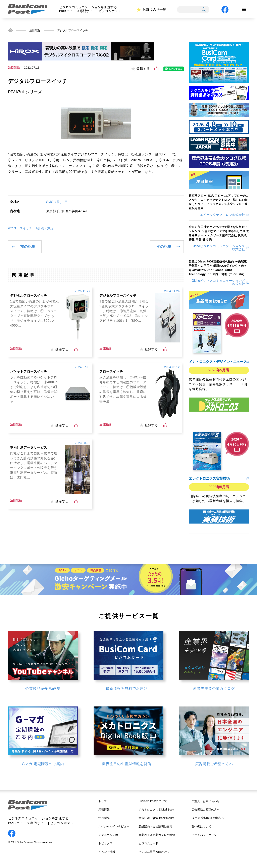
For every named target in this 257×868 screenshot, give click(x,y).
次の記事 (164, 247)
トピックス (105, 843)
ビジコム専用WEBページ (154, 852)
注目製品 (35, 30)
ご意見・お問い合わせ (206, 801)
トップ (103, 801)
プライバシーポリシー (206, 835)
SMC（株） (55, 202)
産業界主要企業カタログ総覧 (157, 835)
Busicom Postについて (153, 801)
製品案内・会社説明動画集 (155, 826)
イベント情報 (107, 852)
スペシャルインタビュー (114, 826)
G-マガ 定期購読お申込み (208, 818)
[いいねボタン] (156, 69)
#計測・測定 (45, 228)
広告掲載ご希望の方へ (206, 810)
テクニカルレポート (111, 835)
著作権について (201, 826)
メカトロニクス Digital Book (156, 810)
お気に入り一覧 (154, 10)
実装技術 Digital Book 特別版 (157, 818)
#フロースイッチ (20, 228)
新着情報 (104, 810)
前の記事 (28, 247)
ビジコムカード (148, 843)
